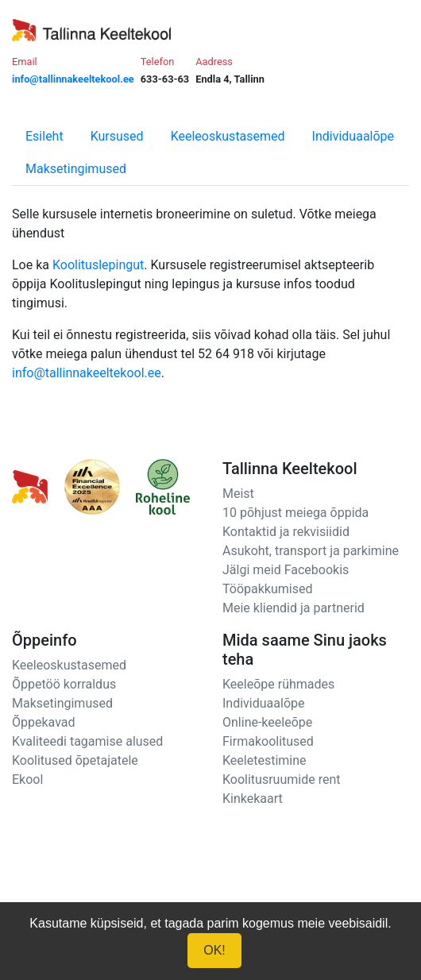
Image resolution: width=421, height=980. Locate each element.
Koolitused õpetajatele (75, 760)
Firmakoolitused (268, 741)
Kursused (117, 136)
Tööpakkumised (267, 589)
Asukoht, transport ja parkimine (311, 551)
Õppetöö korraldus (64, 684)
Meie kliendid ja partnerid (294, 608)
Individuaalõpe (353, 136)
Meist (238, 494)
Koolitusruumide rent (281, 779)
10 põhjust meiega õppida (295, 513)
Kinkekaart (253, 799)
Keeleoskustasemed (228, 136)
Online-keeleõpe (267, 722)
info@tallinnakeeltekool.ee (87, 373)
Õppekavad (44, 722)
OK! (214, 950)
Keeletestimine (265, 760)
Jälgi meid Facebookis (286, 570)
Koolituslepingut (98, 265)
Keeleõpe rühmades (278, 684)
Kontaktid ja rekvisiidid (286, 532)
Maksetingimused (76, 169)
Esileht (44, 136)
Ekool (27, 779)
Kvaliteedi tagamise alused (87, 741)
